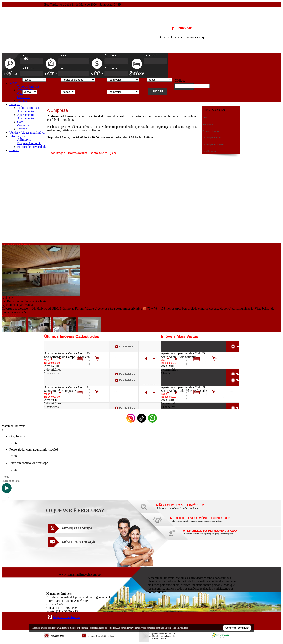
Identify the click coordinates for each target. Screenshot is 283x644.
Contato (14, 150)
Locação (15, 104)
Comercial (24, 97)
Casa (20, 94)
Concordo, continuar (237, 628)
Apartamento (26, 111)
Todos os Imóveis (28, 86)
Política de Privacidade (32, 147)
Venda (13, 83)
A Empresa (24, 140)
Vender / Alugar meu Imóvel (27, 132)
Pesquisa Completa (29, 143)
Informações (17, 136)
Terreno (22, 101)
